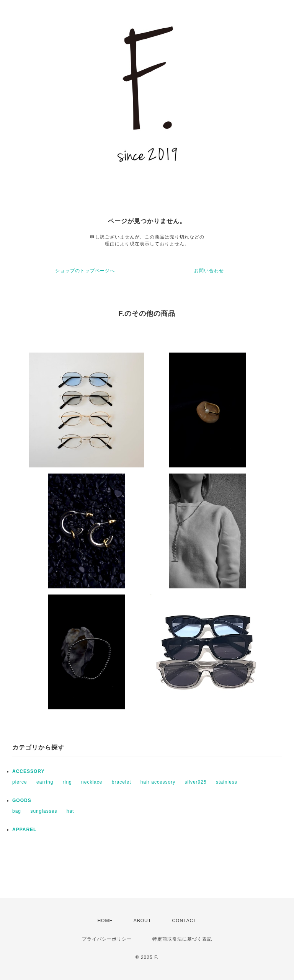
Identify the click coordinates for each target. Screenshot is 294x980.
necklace (92, 782)
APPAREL (24, 830)
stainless (227, 782)
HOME (105, 921)
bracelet (122, 782)
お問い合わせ (209, 271)
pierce (20, 782)
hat (70, 811)
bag (17, 811)
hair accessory (158, 782)
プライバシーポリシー (107, 939)
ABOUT (142, 921)
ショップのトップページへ (85, 271)
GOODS (22, 800)
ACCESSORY (29, 771)
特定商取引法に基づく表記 (182, 939)
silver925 (196, 782)
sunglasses (44, 811)
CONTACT (184, 921)
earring (45, 782)
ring (67, 782)
